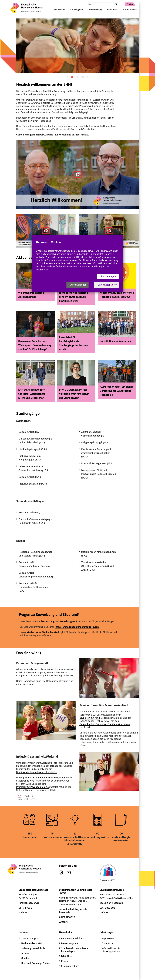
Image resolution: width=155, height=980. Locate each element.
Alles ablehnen (78, 285)
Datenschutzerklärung (90, 267)
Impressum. (42, 270)
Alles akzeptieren (108, 285)
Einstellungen (109, 276)
